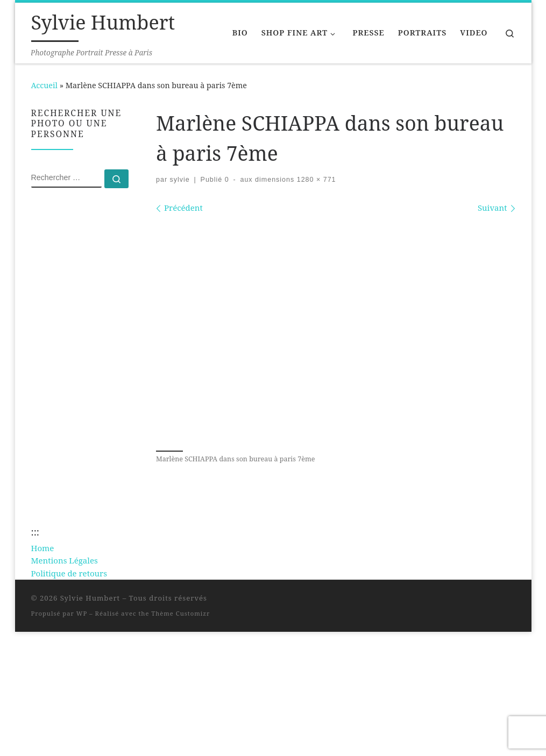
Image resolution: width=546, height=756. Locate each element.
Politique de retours (69, 573)
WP (82, 613)
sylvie (180, 180)
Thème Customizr (180, 613)
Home (43, 548)
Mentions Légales (65, 560)
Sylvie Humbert (90, 598)
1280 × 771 (315, 180)
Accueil (44, 85)
